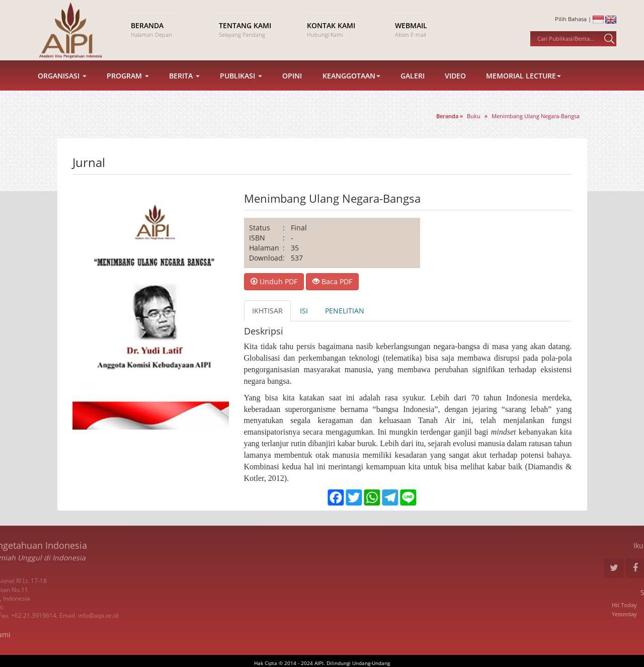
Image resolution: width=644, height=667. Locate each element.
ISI (304, 311)
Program (128, 80)
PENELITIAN (345, 311)
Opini (292, 80)
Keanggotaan (351, 80)
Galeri (413, 80)
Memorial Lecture (524, 80)
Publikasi (241, 80)
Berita (184, 80)
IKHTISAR (267, 311)
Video (455, 80)
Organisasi (62, 80)
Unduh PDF (274, 281)
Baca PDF (332, 281)
